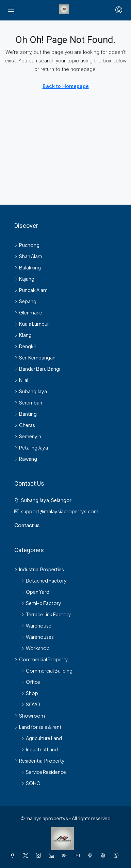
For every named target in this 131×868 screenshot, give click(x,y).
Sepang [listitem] (25, 301)
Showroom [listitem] (30, 716)
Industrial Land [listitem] (39, 749)
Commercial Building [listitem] (47, 671)
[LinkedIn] (53, 855)
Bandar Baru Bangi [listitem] (37, 369)
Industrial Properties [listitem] (39, 569)
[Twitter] (27, 855)
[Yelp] (104, 855)
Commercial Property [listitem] (41, 659)
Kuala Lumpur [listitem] (32, 324)
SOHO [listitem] (31, 783)
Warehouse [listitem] (36, 626)
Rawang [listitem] (26, 459)
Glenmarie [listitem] (28, 312)
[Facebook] (14, 855)
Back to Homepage (66, 86)
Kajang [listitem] (24, 279)
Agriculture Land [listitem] (42, 738)
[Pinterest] (92, 855)
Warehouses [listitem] (37, 637)
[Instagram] (40, 855)
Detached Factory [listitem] (44, 580)
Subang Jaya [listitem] (31, 391)
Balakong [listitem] (28, 267)
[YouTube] (79, 855)
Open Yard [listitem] (35, 592)
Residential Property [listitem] (39, 761)
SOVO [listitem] (31, 704)
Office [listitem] (31, 682)
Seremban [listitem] (28, 402)
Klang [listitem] (23, 335)
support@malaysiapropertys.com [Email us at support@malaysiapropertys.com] (60, 511)
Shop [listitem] (30, 693)
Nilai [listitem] (21, 380)
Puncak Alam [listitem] (31, 290)
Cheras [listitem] (25, 425)
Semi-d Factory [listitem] (41, 603)
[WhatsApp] (117, 855)
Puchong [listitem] (27, 245)
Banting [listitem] (26, 414)
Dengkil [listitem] (25, 346)
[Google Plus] (66, 855)
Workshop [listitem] (35, 648)
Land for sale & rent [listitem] (38, 727)
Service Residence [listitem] (44, 772)
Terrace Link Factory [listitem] (46, 614)
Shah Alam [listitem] (28, 256)
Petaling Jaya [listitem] (31, 447)
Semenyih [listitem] (28, 436)
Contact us (27, 525)
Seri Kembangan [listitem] (35, 357)
